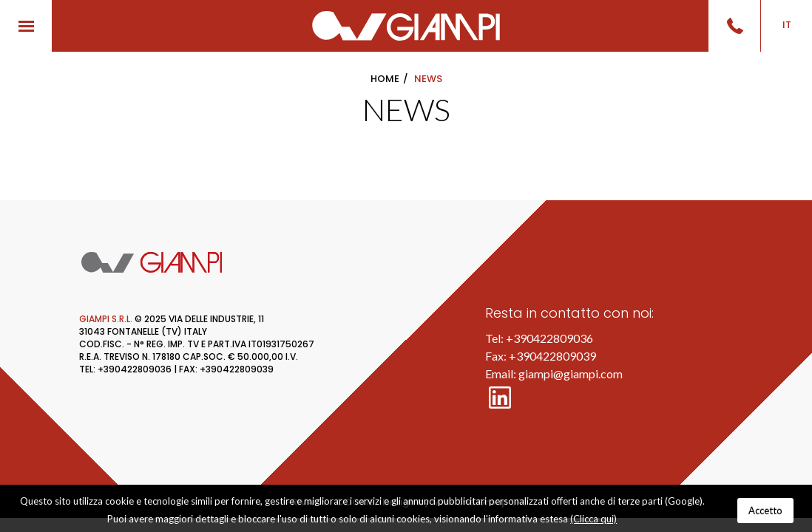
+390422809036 (549, 338)
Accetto (765, 511)
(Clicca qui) (593, 519)
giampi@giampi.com (571, 374)
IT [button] (787, 25)
